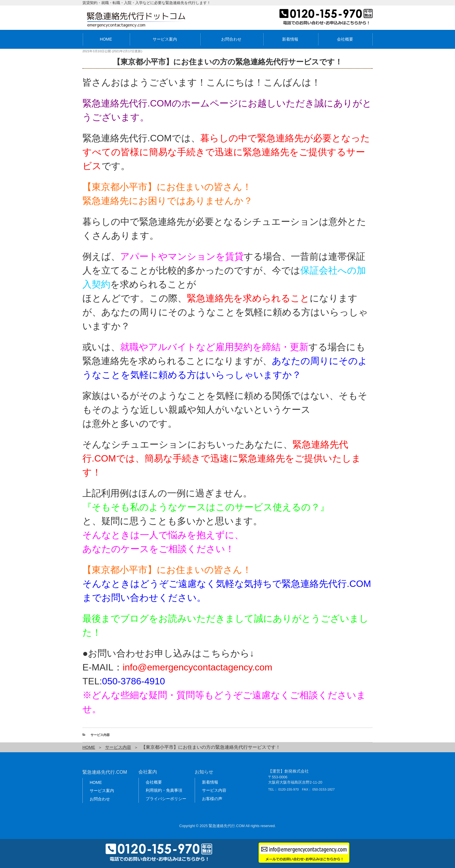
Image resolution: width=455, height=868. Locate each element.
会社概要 (345, 39)
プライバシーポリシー (166, 798)
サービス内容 (100, 735)
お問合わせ (231, 39)
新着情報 (290, 39)
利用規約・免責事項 (164, 790)
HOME (106, 39)
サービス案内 (165, 39)
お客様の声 (212, 798)
